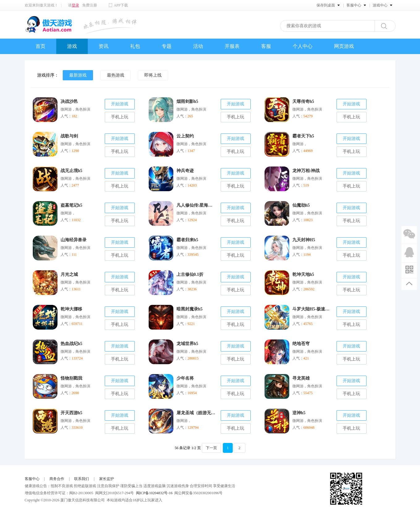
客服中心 (32, 479)
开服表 (232, 46)
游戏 (72, 46)
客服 (266, 46)
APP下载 (121, 5)
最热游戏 (116, 75)
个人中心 (303, 46)
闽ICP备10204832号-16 (154, 493)
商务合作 (57, 479)
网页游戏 (344, 46)
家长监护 (107, 479)
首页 (40, 46)
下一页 (211, 448)
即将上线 (153, 75)
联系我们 (82, 479)
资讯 (104, 46)
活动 (198, 46)
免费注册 (90, 5)
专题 (167, 46)
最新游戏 (78, 75)
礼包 (135, 46)
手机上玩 (120, 117)
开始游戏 (120, 104)
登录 (75, 5)
